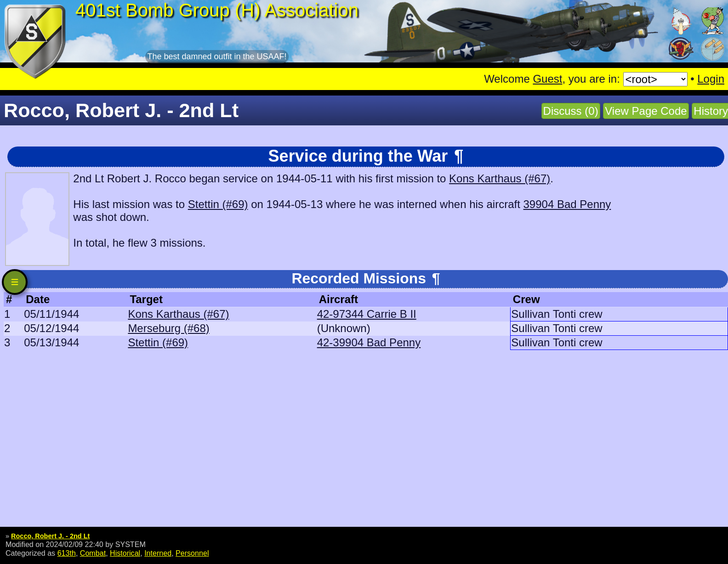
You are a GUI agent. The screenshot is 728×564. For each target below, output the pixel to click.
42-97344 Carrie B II (367, 314)
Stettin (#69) (218, 204)
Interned (158, 553)
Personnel (192, 553)
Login (711, 79)
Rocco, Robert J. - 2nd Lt (50, 536)
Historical (125, 553)
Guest (547, 79)
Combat (93, 553)
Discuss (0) (571, 111)
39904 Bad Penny (567, 204)
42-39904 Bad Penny (369, 342)
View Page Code (646, 111)
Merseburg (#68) (168, 328)
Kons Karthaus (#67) (500, 178)
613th (67, 553)
